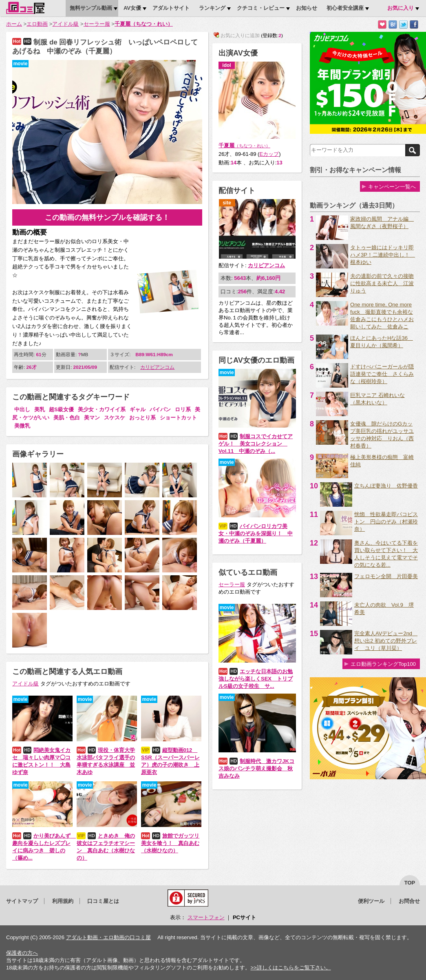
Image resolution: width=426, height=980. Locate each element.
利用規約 (63, 901)
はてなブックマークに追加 (393, 25)
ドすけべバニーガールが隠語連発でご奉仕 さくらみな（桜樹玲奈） (382, 374)
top (410, 883)
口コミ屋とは (103, 901)
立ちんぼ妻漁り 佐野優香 (386, 486)
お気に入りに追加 (382, 25)
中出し (22, 409)
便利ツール (371, 901)
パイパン (160, 409)
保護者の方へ (22, 953)
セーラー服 (97, 24)
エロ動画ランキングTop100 (383, 664)
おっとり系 (142, 418)
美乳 (40, 409)
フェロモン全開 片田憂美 (386, 576)
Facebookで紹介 (414, 25)
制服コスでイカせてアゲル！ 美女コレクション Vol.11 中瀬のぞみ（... (256, 444)
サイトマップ (22, 901)
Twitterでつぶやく (403, 25)
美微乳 (22, 426)
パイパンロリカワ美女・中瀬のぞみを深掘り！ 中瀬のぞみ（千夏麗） (256, 533)
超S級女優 (61, 409)
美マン (92, 418)
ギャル (138, 409)
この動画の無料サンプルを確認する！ (107, 217)
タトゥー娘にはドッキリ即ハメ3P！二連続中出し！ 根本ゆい (383, 255)
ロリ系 (183, 409)
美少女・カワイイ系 (102, 409)
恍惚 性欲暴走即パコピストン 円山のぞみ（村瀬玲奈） (386, 522)
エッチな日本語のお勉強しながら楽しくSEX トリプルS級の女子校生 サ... (256, 679)
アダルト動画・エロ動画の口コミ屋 (108, 937)
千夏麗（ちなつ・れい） (144, 24)
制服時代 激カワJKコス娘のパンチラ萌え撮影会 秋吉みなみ (256, 768)
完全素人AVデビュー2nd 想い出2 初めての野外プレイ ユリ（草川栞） (386, 641)
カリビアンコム (157, 367)
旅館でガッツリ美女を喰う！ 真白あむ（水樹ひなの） (170, 843)
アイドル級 (65, 24)
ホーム (14, 24)
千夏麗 (244, 145)
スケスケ (115, 418)
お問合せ (409, 901)
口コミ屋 (25, 8)
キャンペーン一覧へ (392, 187)
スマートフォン (206, 917)
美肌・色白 (67, 418)
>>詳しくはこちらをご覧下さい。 (290, 968)
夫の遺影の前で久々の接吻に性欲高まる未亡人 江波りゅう (382, 283)
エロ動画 (37, 24)
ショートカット (178, 418)
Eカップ (269, 154)
